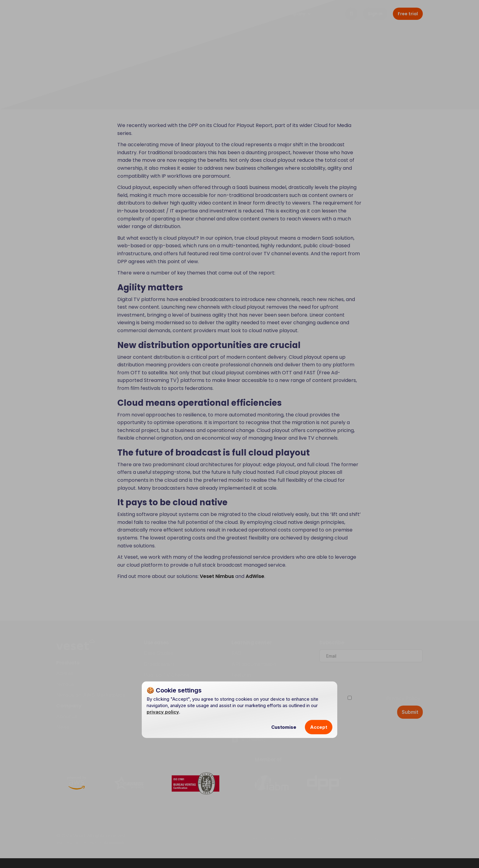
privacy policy (163, 712)
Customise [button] (284, 727)
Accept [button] (319, 727)
